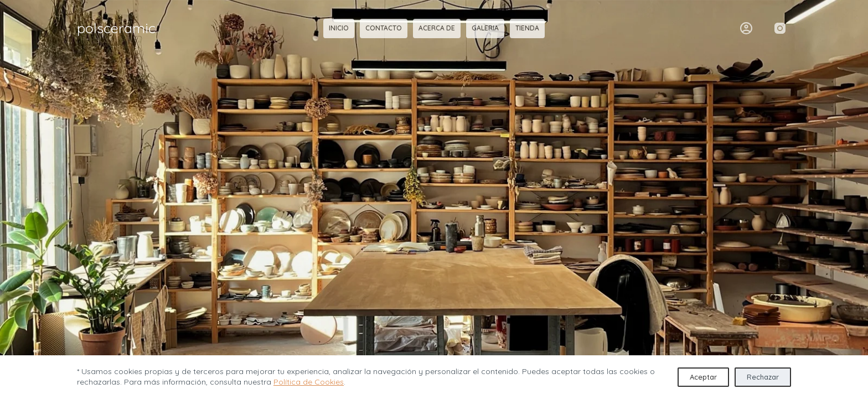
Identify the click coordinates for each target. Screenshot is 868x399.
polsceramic (116, 28)
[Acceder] (746, 28)
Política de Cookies (309, 382)
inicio (339, 28)
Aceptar (703, 377)
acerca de (437, 28)
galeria (485, 28)
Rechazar (763, 377)
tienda (527, 28)
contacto (384, 28)
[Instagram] (780, 28)
